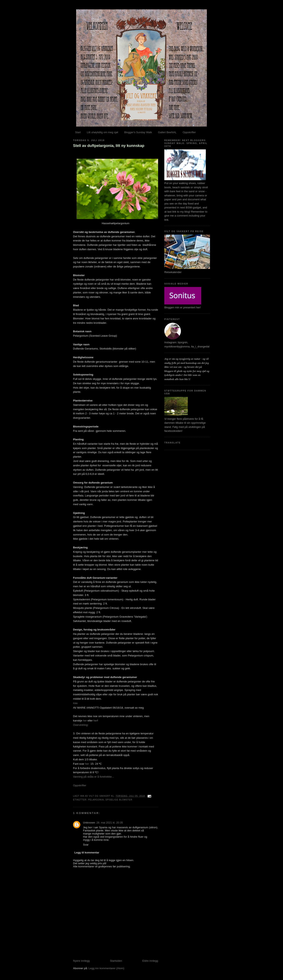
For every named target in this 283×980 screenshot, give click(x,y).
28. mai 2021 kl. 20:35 (110, 823)
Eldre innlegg (150, 961)
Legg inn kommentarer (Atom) (106, 968)
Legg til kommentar (87, 853)
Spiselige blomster (119, 800)
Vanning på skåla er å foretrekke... (93, 777)
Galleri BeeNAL (167, 132)
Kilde (75, 703)
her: (87, 764)
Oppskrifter (189, 132)
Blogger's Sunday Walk (138, 132)
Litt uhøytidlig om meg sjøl (102, 132)
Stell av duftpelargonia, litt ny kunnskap (109, 146)
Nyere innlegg (81, 961)
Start (78, 132)
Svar (86, 845)
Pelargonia (96, 800)
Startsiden (116, 961)
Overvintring (80, 725)
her (85, 721)
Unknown (89, 823)
